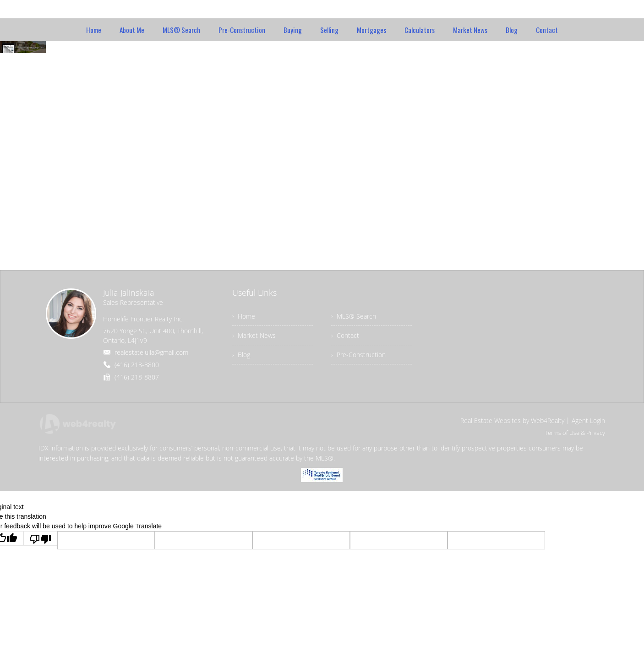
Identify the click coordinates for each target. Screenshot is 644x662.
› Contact (345, 335)
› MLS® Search (354, 316)
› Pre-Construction (358, 355)
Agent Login (588, 421)
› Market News (254, 335)
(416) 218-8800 (137, 365)
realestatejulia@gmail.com (151, 352)
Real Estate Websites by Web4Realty (512, 421)
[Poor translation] (40, 538)
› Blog (241, 355)
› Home (244, 316)
